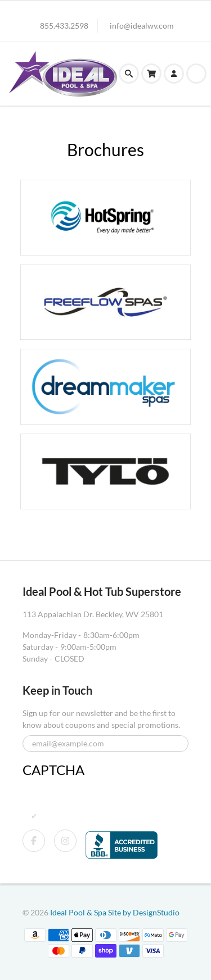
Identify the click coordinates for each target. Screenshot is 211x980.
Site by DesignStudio (144, 912)
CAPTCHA (53, 770)
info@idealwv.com (142, 26)
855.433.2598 (64, 26)
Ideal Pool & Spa (79, 912)
